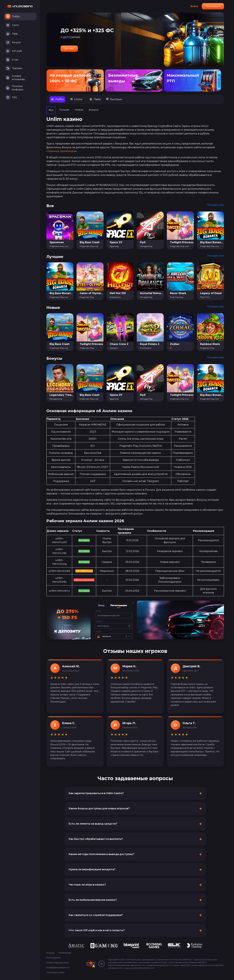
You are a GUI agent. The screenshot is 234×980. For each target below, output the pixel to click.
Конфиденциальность (58, 968)
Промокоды (65, 953)
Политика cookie (55, 973)
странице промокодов (61, 151)
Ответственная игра (57, 963)
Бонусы (50, 953)
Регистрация (213, 6)
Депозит (69, 49)
